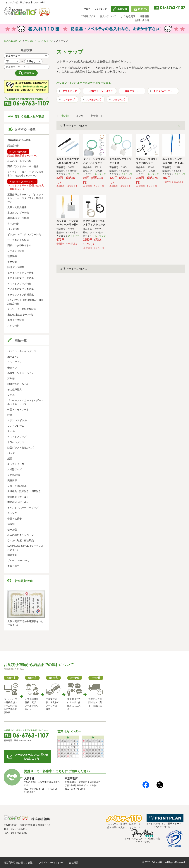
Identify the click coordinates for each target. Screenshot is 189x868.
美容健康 (12, 480)
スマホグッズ (94, 100)
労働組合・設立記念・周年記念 (24, 491)
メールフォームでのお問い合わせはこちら (32, 757)
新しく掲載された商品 (30, 117)
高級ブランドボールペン (21, 373)
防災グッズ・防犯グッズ (21, 448)
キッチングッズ (16, 464)
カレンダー (13, 513)
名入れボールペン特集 (19, 161)
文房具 (11, 395)
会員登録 (122, 9)
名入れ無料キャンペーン (21, 535)
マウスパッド (70, 91)
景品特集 (12, 262)
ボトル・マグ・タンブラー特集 (24, 234)
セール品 (12, 530)
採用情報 (145, 16)
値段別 (11, 524)
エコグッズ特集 (16, 320)
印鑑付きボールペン (18, 384)
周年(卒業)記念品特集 (19, 140)
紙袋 (10, 459)
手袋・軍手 (13, 566)
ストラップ (69, 100)
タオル (11, 431)
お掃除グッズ (15, 469)
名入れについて (108, 16)
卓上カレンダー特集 (18, 213)
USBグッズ (119, 100)
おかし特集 (13, 325)
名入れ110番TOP (13, 41)
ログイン (143, 9)
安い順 (65, 116)
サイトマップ (100, 9)
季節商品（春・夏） (18, 497)
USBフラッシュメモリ (101, 91)
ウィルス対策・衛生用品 (21, 540)
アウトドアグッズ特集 (19, 284)
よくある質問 (128, 16)
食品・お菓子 (15, 519)
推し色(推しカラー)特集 (20, 315)
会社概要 (74, 863)
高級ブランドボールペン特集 (23, 166)
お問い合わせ (142, 20)
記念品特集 (13, 145)
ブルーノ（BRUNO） (19, 560)
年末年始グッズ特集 (18, 218)
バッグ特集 (13, 229)
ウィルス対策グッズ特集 (21, 289)
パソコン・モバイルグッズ (39, 41)
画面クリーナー (133, 91)
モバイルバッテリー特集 (21, 273)
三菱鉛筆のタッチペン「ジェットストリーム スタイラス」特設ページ (25, 198)
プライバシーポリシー (51, 863)
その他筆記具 (15, 390)
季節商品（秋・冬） (18, 502)
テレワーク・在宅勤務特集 (22, 309)
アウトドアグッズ (17, 437)
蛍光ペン (12, 368)
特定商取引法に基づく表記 (18, 863)
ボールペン (13, 357)
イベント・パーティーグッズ (23, 508)
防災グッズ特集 (16, 267)
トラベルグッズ (16, 442)
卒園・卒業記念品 (17, 486)
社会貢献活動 (24, 581)
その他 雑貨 (14, 475)
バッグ (11, 453)
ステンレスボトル (17, 420)
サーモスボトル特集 (18, 240)
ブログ (87, 9)
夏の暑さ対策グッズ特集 (21, 278)
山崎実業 (12, 555)
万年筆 (11, 379)
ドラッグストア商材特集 (21, 295)
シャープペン (15, 362)
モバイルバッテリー (164, 91)
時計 (10, 415)
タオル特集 (13, 224)
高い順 (80, 116)
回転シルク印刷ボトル (19, 245)
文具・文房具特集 (17, 207)
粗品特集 (12, 256)
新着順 (94, 116)
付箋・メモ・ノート (18, 409)
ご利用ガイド (88, 16)
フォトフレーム (16, 426)
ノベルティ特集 (16, 251)
